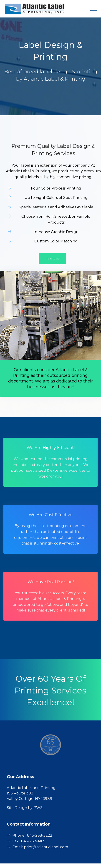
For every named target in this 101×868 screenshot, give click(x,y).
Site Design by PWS (25, 808)
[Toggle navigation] (94, 9)
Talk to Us (53, 258)
